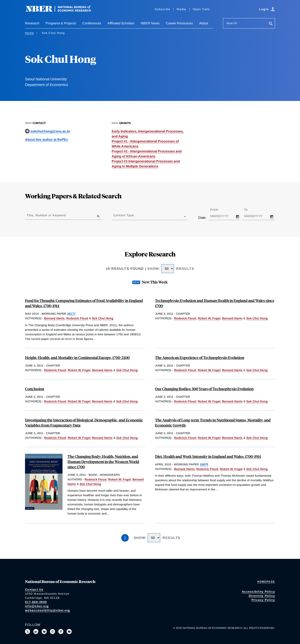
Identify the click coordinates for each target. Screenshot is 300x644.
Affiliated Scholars (121, 23)
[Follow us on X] (27, 632)
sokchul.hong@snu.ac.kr (50, 131)
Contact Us (34, 589)
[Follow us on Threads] (52, 632)
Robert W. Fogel (209, 318)
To (250, 210)
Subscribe (162, 9)
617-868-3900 (36, 602)
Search (232, 23)
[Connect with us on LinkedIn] (36, 632)
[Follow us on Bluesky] (44, 632)
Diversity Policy (262, 596)
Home (29, 33)
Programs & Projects (61, 23)
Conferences (92, 23)
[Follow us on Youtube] (69, 632)
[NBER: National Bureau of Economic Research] (62, 11)
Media (181, 9)
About (204, 23)
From (218, 210)
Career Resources (179, 23)
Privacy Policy (263, 600)
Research (32, 23)
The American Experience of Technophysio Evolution (200, 357)
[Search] (271, 24)
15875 (204, 464)
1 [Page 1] (125, 538)
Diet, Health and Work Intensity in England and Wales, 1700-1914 (208, 456)
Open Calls (201, 9)
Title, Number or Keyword (46, 215)
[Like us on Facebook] (61, 632)
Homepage (266, 582)
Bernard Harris (54, 318)
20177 (71, 314)
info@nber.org (37, 606)
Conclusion (35, 389)
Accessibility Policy (258, 592)
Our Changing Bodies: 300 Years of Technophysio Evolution (204, 389)
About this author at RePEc (47, 140)
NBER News (150, 23)
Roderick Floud (77, 318)
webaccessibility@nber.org (47, 610)
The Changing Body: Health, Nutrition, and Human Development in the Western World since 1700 (103, 462)
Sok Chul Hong (103, 318)
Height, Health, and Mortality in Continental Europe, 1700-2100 (77, 357)
